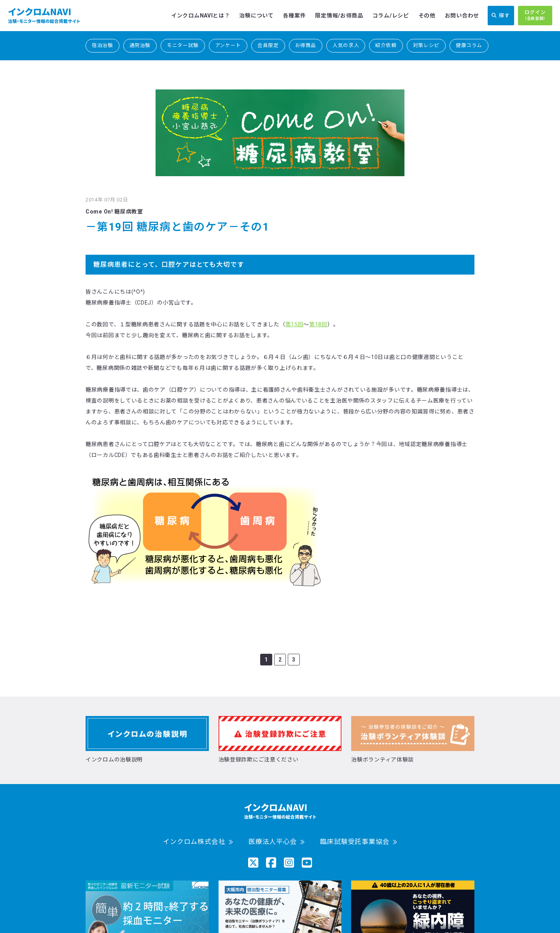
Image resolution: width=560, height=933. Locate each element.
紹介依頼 (386, 45)
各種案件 (295, 16)
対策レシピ (426, 45)
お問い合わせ (462, 16)
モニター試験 (183, 45)
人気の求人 (346, 45)
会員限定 (268, 45)
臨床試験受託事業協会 (355, 842)
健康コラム (469, 45)
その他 (427, 16)
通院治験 (140, 45)
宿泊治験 (102, 45)
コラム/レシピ (391, 16)
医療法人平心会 (273, 842)
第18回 (318, 324)
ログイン (535, 16)
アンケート (228, 45)
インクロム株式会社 (194, 842)
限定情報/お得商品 (339, 16)
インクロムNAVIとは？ (200, 16)
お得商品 (306, 45)
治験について (256, 16)
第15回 (295, 324)
